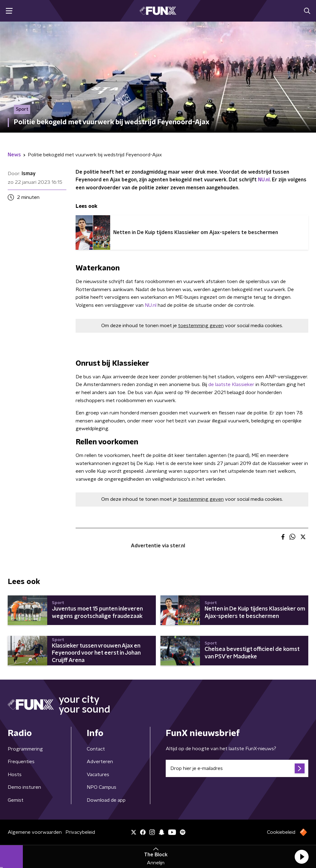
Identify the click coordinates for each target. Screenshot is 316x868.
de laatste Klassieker (231, 385)
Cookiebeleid (281, 832)
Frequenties (21, 762)
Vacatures (98, 775)
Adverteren (100, 762)
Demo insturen (24, 787)
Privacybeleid (80, 832)
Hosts (15, 775)
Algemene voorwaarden (35, 832)
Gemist (16, 800)
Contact (96, 749)
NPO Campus (102, 787)
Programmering (25, 749)
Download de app (106, 800)
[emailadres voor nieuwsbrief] (237, 768)
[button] (301, 857)
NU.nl (264, 180)
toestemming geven (201, 326)
